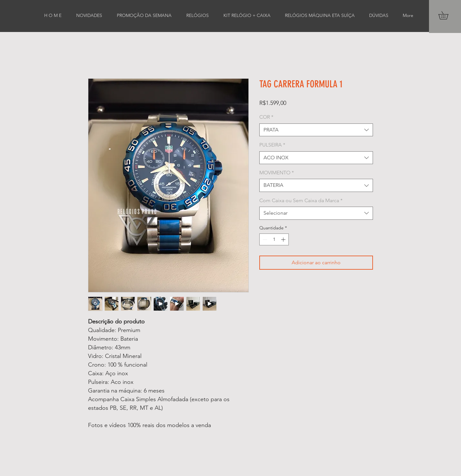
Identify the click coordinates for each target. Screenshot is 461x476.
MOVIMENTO (277, 173)
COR (266, 117)
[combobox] (316, 130)
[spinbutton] (274, 239)
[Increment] (284, 239)
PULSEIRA (272, 145)
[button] (447, 15)
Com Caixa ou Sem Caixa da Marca (301, 200)
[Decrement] (264, 239)
